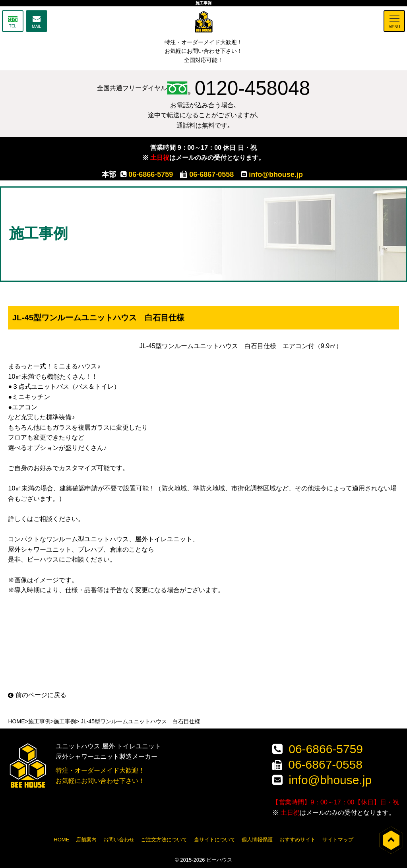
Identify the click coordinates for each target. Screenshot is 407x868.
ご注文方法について (164, 839)
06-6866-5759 (147, 174)
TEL (13, 26)
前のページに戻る (37, 695)
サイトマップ (338, 839)
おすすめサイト (297, 839)
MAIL (36, 26)
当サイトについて (215, 839)
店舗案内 (86, 839)
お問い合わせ (119, 839)
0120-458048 (239, 88)
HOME (16, 721)
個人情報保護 (257, 839)
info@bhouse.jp (272, 174)
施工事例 (39, 721)
